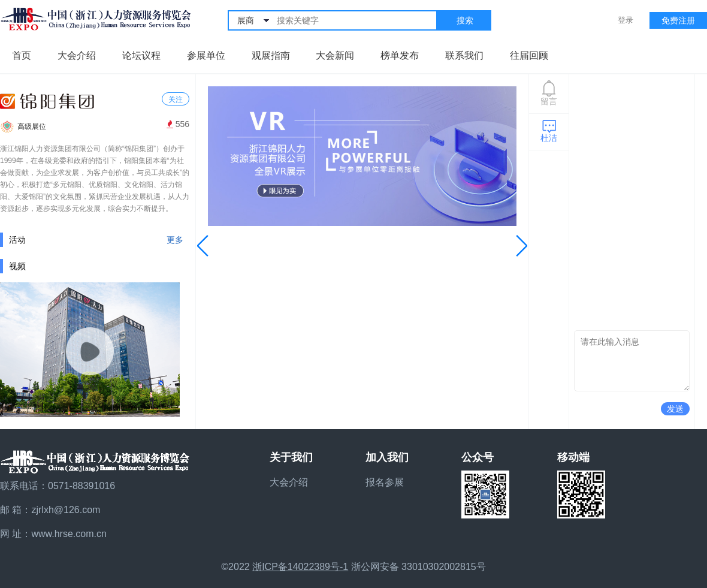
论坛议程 (141, 55)
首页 (22, 55)
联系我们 (464, 55)
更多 (175, 240)
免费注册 (678, 20)
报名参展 (385, 482)
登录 (626, 20)
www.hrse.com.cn (69, 534)
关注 (176, 99)
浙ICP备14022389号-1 (300, 567)
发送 (675, 409)
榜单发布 (400, 55)
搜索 (465, 20)
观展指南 (271, 55)
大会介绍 (77, 55)
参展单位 (206, 55)
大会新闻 (335, 55)
